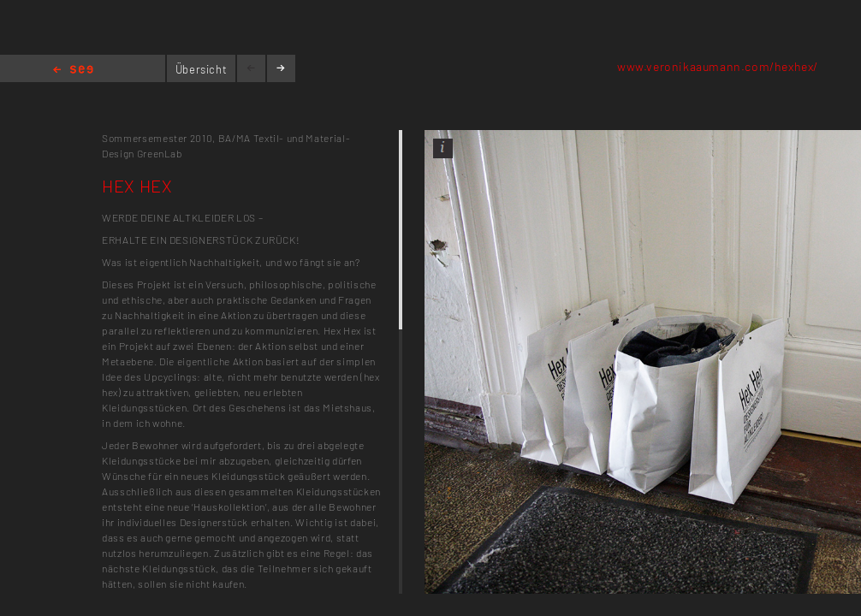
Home (73, 71)
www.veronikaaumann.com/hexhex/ (718, 66)
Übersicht (202, 69)
